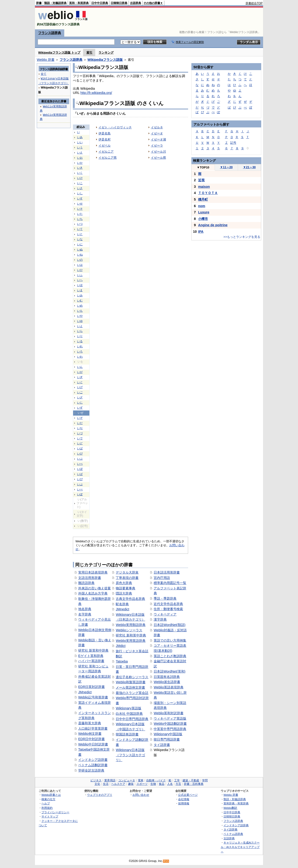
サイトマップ (50, 816)
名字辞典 (85, 614)
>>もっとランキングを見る (242, 237)
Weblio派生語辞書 (167, 682)
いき (80, 168)
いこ (80, 183)
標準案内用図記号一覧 (170, 583)
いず (80, 408)
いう (80, 147)
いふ (80, 275)
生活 (106, 784)
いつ (80, 224)
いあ (80, 137)
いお (80, 158)
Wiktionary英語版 (128, 708)
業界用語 (110, 780)
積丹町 (203, 199)
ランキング (106, 53)
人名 (170, 784)
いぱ (80, 474)
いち (80, 219)
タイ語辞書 (162, 745)
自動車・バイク (156, 780)
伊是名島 (105, 133)
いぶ (80, 459)
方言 (178, 784)
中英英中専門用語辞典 (170, 729)
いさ (80, 188)
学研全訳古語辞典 (91, 770)
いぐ (80, 382)
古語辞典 (135, 3)
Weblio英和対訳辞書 (169, 713)
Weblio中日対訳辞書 (93, 744)
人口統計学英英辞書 (93, 728)
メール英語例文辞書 (130, 687)
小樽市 (203, 219)
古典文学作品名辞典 (130, 599)
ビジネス (96, 780)
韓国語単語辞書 (127, 734)
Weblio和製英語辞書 (131, 682)
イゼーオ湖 (158, 139)
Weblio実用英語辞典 (131, 641)
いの (80, 260)
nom (202, 206)
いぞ (80, 418)
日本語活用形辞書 (167, 572)
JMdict (121, 646)
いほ (80, 285)
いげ (80, 387)
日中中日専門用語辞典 (132, 719)
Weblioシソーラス (129, 630)
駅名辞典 (122, 604)
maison (204, 187)
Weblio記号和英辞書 (93, 697)
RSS (166, 861)
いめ (80, 306)
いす (80, 198)
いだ (80, 423)
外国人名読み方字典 (93, 593)
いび (80, 454)
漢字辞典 (160, 619)
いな (80, 239)
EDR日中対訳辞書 (91, 739)
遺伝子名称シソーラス (132, 677)
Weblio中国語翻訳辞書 (170, 724)
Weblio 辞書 (46, 60)
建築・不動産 (191, 780)
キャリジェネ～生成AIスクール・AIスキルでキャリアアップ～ (240, 847)
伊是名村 (105, 139)
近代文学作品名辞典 (168, 604)
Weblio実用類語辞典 (131, 625)
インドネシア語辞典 (236, 825)
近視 (201, 180)
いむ (80, 301)
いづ (80, 433)
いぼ (80, 469)
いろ (80, 352)
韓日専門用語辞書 (167, 739)
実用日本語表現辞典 (93, 572)
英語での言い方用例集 (170, 640)
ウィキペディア (165, 614)
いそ (80, 209)
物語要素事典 (125, 588)
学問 (205, 780)
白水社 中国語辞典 (129, 714)
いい (80, 142)
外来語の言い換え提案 (95, 588)
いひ (80, 270)
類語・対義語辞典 (55, 3)
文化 (97, 784)
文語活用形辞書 (90, 578)
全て (44, 74)
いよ (80, 326)
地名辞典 (85, 609)
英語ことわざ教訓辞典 (170, 656)
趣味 (131, 784)
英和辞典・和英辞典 (236, 803)
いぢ (80, 428)
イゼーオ (157, 133)
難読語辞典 (86, 583)
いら (80, 331)
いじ (80, 403)
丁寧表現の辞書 (127, 578)
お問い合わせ (141, 795)
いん (80, 367)
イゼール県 (158, 158)
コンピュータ (127, 780)
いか (80, 163)
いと (80, 234)
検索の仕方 (48, 799)
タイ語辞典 (230, 829)
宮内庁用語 (162, 578)
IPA (201, 232)
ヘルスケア (118, 784)
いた (80, 214)
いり (80, 336)
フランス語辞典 (50, 33)
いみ (80, 295)
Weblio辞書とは (51, 795)
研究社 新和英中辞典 (131, 635)
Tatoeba (122, 661)
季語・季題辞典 (165, 598)
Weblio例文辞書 (90, 734)
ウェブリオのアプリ (100, 795)
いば (80, 448)
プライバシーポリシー (55, 812)
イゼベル (105, 145)
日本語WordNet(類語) (169, 625)
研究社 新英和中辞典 (93, 650)
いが (80, 372)
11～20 (226, 167)
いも (80, 311)
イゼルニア (106, 152)
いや (80, 316)
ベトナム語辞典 (233, 834)
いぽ (80, 494)
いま (80, 290)
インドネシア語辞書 (93, 760)
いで (80, 438)
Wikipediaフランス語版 (105, 60)
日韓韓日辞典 (119, 3)
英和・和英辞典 (79, 3)
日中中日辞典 (100, 3)
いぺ (80, 489)
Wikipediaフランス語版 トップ (59, 53)
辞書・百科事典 (194, 784)
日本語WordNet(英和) (169, 671)
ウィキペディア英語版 (170, 718)
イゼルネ (157, 127)
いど (80, 443)
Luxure (204, 212)
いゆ (80, 321)
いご (80, 392)
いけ (80, 178)
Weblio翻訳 (230, 808)
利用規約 (47, 808)
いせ (80, 204)
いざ (80, 397)
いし (80, 193)
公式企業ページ (188, 795)
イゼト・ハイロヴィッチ (115, 127)
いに (80, 244)
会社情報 (184, 799)
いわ (80, 357)
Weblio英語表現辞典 (169, 687)
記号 (233, 143)
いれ (80, 346)
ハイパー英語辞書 (91, 661)
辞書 (39, 3)
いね (80, 255)
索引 (89, 53)
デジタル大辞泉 (127, 572)
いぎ (80, 377)
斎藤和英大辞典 (90, 723)
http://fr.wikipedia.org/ (96, 93)
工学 (177, 780)
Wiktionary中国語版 (168, 734)
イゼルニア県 (108, 158)
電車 (141, 780)
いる (80, 341)
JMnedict (85, 692)
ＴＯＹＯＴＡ (208, 193)
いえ (80, 153)
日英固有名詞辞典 (167, 677)
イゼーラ (157, 145)
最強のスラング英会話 (132, 693)
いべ (80, 464)
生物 (153, 784)
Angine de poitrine (213, 225)
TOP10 (203, 167)
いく (80, 173)
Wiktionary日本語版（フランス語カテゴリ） (130, 755)
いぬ (80, 249)
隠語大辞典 (124, 593)
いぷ (80, 484)
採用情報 (184, 803)
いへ (80, 280)
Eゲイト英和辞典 (91, 656)
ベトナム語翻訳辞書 (93, 765)
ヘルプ (46, 803)
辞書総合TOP (254, 3)
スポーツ (142, 784)
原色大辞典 (124, 583)
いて (80, 229)
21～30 (249, 167)
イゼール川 (158, 152)
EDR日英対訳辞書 (91, 687)
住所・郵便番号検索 (168, 609)
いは (80, 265)
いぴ (80, 479)
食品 (162, 784)
